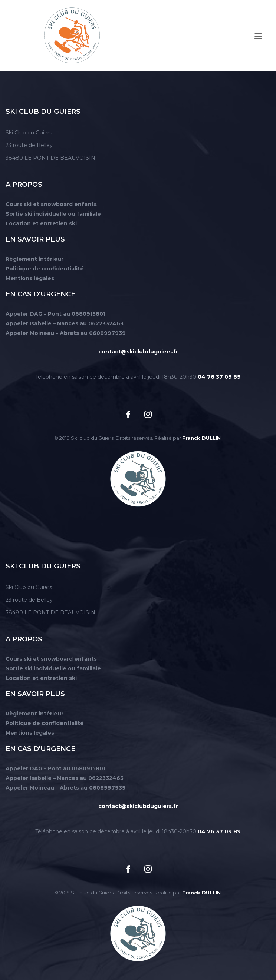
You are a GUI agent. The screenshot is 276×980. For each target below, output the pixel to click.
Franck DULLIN (201, 438)
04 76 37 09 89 (219, 377)
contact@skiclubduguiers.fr (138, 352)
